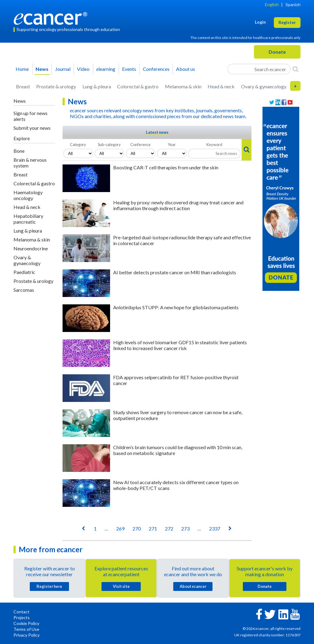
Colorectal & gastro (138, 86)
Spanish (293, 4)
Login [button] (260, 22)
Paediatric (24, 272)
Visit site (121, 586)
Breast (23, 86)
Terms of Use (26, 629)
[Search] (295, 69)
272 (169, 528)
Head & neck (221, 86)
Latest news (157, 132)
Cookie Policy (26, 623)
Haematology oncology (28, 195)
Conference (140, 145)
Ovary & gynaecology (264, 86)
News (42, 69)
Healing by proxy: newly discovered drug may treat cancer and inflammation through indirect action (178, 205)
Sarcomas (24, 290)
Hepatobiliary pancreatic (28, 219)
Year (172, 145)
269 (120, 528)
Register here (49, 586)
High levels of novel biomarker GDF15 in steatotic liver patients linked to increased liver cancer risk (180, 345)
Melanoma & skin (183, 86)
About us (186, 69)
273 (185, 528)
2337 (215, 528)
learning (106, 69)
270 (137, 528)
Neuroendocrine (31, 248)
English (272, 4)
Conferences (156, 69)
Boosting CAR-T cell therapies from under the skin (166, 167)
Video (83, 69)
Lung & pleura (97, 86)
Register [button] (287, 22)
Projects (22, 617)
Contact (21, 612)
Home (22, 69)
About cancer (193, 586)
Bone (19, 151)
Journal (63, 69)
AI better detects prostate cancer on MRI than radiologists (175, 272)
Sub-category (109, 145)
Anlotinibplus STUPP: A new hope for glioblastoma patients (176, 307)
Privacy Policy (27, 635)
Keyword (214, 145)
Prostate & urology (56, 86)
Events (129, 69)
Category (78, 145)
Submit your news (32, 128)
